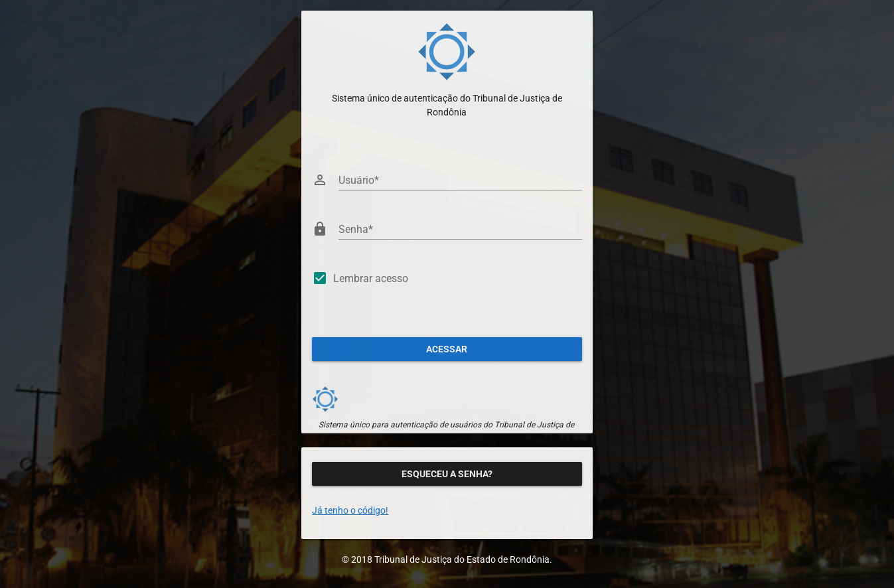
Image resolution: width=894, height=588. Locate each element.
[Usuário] (460, 180)
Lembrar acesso (371, 278)
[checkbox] (447, 281)
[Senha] (460, 229)
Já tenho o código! (350, 510)
